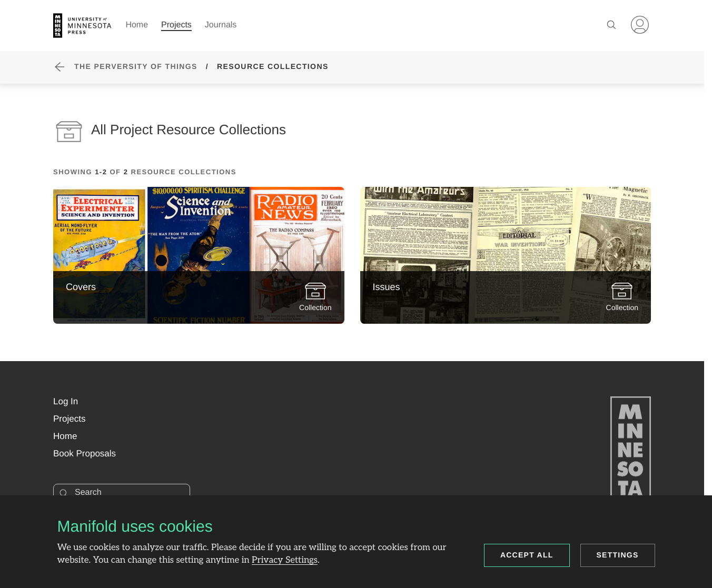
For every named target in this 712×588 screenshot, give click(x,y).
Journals (221, 25)
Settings (618, 555)
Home (137, 25)
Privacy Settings (285, 561)
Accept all (527, 555)
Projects (176, 25)
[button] (66, 402)
